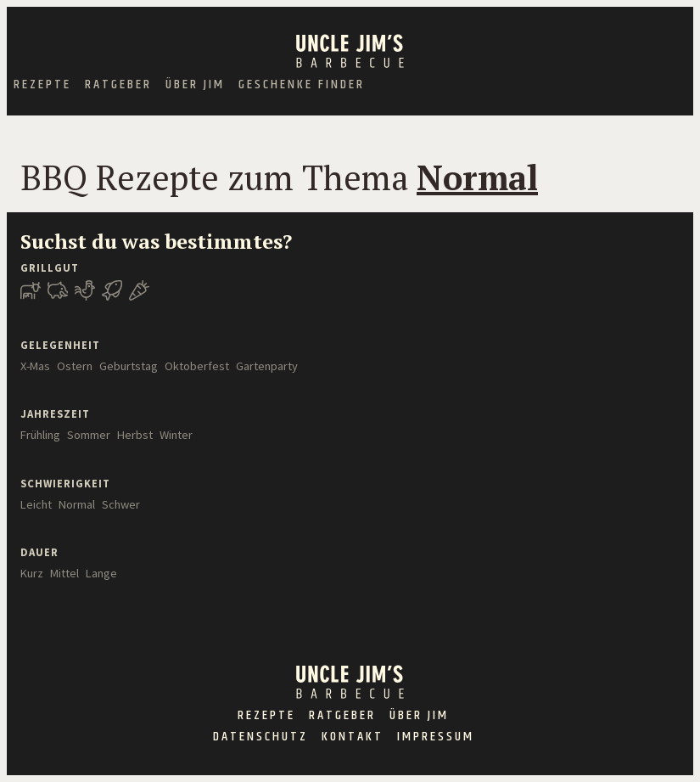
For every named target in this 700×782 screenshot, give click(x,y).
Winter (176, 435)
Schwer (121, 504)
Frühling (40, 435)
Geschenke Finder (302, 85)
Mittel (64, 573)
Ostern (75, 366)
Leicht (36, 504)
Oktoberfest (197, 366)
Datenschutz (260, 737)
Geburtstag (129, 366)
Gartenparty (267, 366)
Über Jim (195, 85)
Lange (101, 573)
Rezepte (42, 85)
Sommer (89, 435)
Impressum (436, 737)
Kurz (32, 573)
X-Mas (35, 366)
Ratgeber (118, 85)
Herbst (135, 435)
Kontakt (353, 737)
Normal (77, 504)
